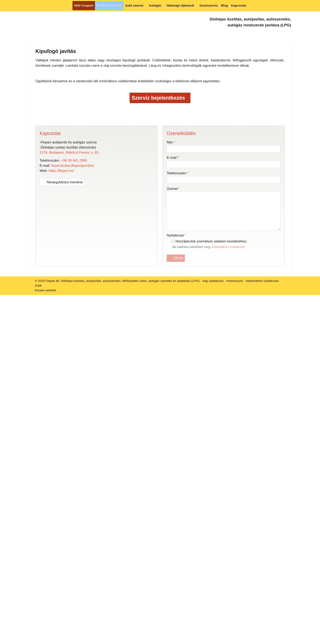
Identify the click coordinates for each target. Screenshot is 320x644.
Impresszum (235, 327)
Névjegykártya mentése (62, 228)
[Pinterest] (160, 163)
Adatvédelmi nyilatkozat (228, 292)
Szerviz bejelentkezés (160, 144)
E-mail (173, 203)
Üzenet (173, 235)
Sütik (38, 331)
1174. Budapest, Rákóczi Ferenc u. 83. (70, 198)
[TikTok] (288, 34)
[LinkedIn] (152, 163)
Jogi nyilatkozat (213, 327)
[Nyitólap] (33, 6)
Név (171, 188)
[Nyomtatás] (184, 163)
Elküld (176, 304)
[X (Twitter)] (144, 163)
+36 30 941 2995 (74, 206)
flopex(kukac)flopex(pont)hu (73, 211)
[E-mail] (258, 34)
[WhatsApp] (168, 163)
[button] (287, 6)
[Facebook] (273, 34)
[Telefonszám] (265, 34)
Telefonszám (178, 219)
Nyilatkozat (176, 281)
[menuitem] (84, 6)
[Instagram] (280, 34)
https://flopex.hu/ (61, 217)
